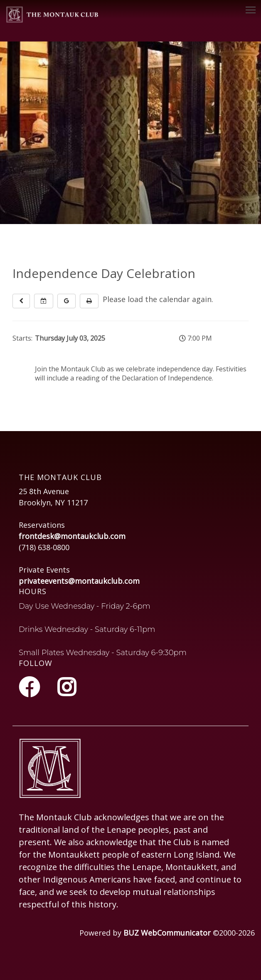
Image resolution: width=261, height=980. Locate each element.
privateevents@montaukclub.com (79, 581)
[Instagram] (66, 687)
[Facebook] (32, 687)
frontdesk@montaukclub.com (72, 536)
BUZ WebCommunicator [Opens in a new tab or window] (167, 933)
